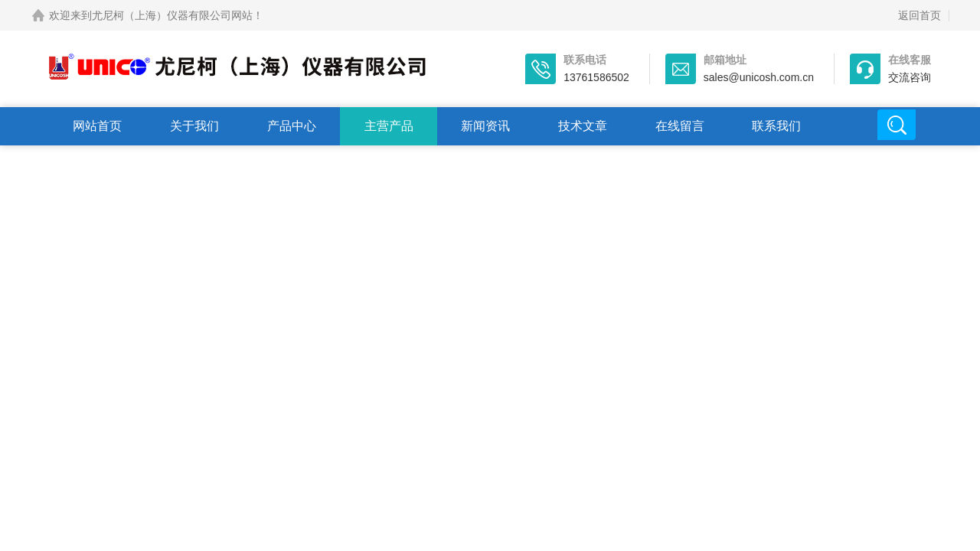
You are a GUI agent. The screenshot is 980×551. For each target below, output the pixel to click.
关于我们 (194, 126)
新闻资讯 (485, 126)
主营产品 (389, 126)
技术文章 (583, 126)
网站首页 (97, 126)
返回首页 (920, 15)
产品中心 (292, 126)
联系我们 (776, 126)
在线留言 (680, 126)
